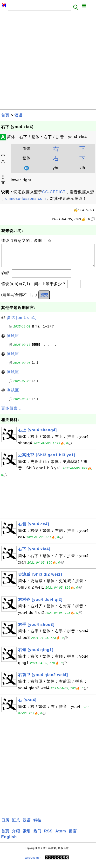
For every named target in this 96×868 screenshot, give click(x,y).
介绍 (16, 836)
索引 (27, 836)
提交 (44, 299)
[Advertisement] (48, 62)
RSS (48, 836)
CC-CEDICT (54, 192)
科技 (37, 825)
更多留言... (11, 413)
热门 (37, 836)
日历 (5, 825)
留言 (73, 836)
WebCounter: (33, 862)
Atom (61, 836)
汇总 (16, 825)
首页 (5, 115)
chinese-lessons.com (26, 198)
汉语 (19, 115)
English (9, 842)
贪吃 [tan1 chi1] (22, 322)
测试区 (13, 341)
